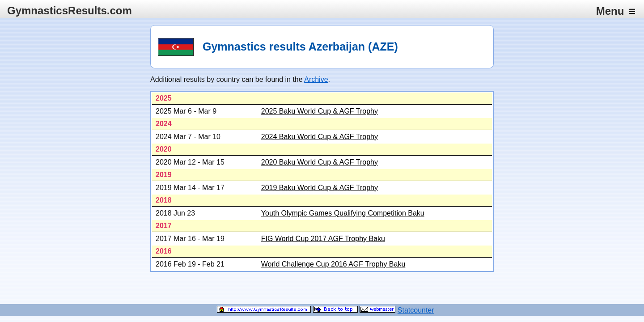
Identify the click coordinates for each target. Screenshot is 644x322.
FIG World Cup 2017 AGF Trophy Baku (323, 239)
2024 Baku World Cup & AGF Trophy (320, 137)
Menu (616, 11)
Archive (316, 79)
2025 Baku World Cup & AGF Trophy (320, 111)
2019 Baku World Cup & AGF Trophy (320, 188)
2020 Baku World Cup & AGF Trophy (320, 162)
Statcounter (416, 310)
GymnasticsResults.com (70, 11)
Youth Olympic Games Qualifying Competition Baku (343, 213)
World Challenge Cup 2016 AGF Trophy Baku (333, 264)
